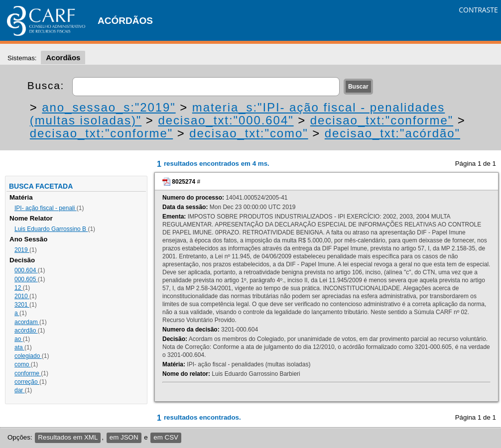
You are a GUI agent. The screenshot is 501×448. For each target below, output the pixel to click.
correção (27, 382)
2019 (22, 250)
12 (19, 288)
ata (19, 347)
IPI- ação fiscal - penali (46, 208)
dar (20, 390)
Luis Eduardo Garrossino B (51, 229)
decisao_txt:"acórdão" (392, 133)
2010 (22, 296)
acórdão (26, 331)
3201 (22, 305)
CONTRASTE (478, 10)
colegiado (28, 356)
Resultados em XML (68, 437)
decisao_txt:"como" (249, 133)
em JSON (124, 437)
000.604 (26, 270)
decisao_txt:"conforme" (382, 120)
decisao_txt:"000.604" (226, 120)
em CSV (166, 437)
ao (19, 339)
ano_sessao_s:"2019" (109, 107)
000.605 (26, 279)
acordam (27, 322)
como (23, 364)
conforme (28, 373)
